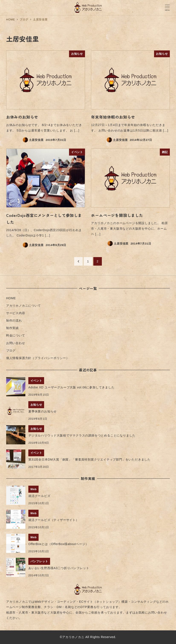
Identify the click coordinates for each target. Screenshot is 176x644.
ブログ (11, 351)
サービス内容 (16, 313)
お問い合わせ (16, 343)
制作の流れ (14, 321)
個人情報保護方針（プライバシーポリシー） (38, 358)
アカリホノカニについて (24, 306)
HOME (11, 298)
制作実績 (12, 328)
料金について (16, 335)
